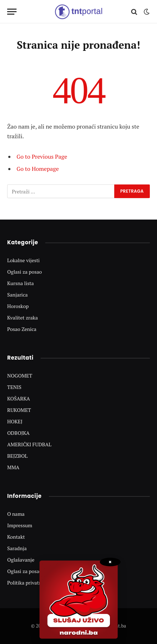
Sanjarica (17, 295)
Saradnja (17, 548)
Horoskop (18, 306)
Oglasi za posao (25, 272)
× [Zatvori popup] (110, 562)
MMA (13, 467)
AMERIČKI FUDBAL (29, 444)
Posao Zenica (22, 329)
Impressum (20, 525)
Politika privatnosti (29, 583)
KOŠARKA (19, 398)
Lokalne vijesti (24, 260)
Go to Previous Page (42, 157)
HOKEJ (15, 421)
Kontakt (16, 537)
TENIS (14, 387)
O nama (16, 514)
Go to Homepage (38, 169)
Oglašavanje (21, 560)
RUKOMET (19, 410)
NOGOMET (20, 376)
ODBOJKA (18, 433)
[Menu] (12, 12)
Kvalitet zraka (22, 318)
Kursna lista (20, 283)
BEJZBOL (17, 456)
